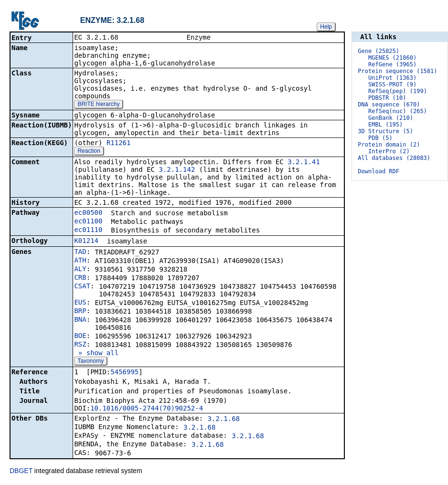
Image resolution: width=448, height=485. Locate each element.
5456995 (124, 373)
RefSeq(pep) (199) (398, 91)
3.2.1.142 (177, 170)
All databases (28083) (394, 158)
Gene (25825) (379, 51)
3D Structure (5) (385, 131)
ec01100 (88, 222)
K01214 (86, 242)
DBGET (21, 472)
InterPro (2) (389, 151)
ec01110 (88, 231)
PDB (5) (380, 138)
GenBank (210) (391, 118)
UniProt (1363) (392, 78)
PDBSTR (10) (387, 98)
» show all (96, 354)
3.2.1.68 (224, 420)
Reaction (89, 152)
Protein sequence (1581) (397, 71)
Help (326, 27)
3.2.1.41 (304, 163)
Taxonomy (91, 362)
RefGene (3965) (392, 64)
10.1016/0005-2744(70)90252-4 (147, 409)
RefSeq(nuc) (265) (398, 111)
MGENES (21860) (392, 58)
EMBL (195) (385, 125)
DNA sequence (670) (389, 105)
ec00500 (88, 213)
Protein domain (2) (389, 145)
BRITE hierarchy (98, 105)
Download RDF (379, 171)
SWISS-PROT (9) (392, 84)
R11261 (119, 144)
